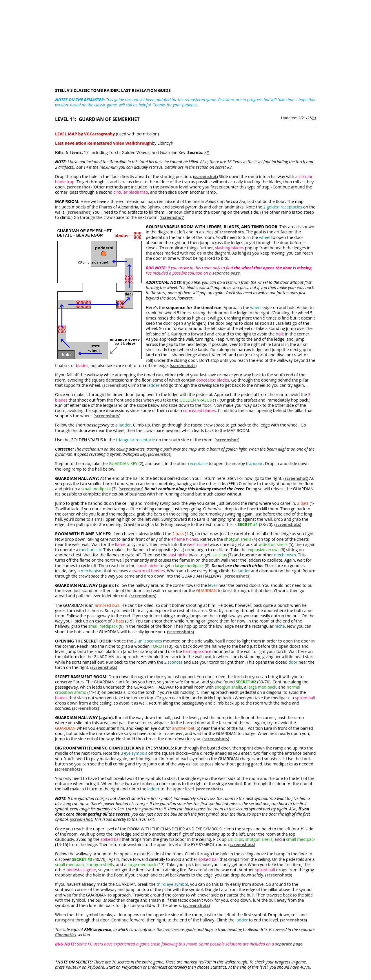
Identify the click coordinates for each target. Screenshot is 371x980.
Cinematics (66, 935)
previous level (174, 187)
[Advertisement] (185, 41)
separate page (226, 273)
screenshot (205, 176)
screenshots (232, 232)
